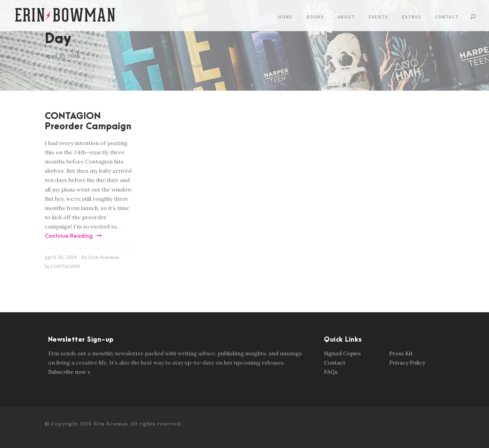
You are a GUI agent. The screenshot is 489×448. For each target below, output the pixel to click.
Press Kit (401, 353)
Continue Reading (73, 236)
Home (286, 17)
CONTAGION (65, 267)
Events (378, 17)
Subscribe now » (69, 372)
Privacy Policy (407, 363)
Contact (447, 17)
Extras (411, 17)
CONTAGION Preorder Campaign (88, 121)
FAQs (331, 372)
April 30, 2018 (61, 257)
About (346, 17)
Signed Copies (342, 353)
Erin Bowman (104, 257)
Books (315, 17)
